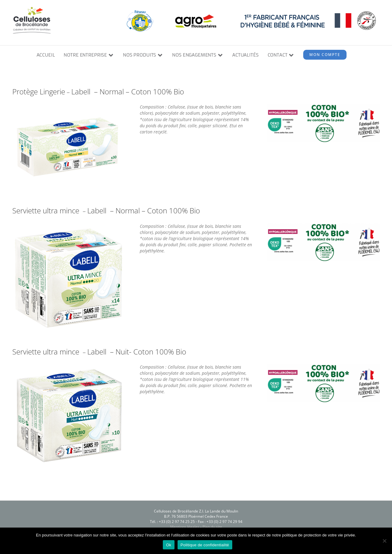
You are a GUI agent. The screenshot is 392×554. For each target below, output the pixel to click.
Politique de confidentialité (205, 545)
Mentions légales (185, 527)
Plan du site (212, 527)
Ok (169, 545)
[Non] (384, 541)
